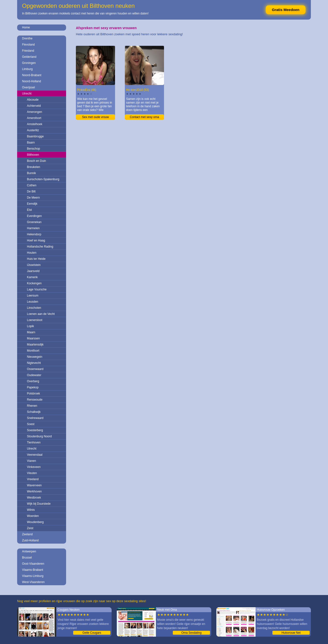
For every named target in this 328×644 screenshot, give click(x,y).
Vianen (31, 461)
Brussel (27, 558)
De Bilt (31, 191)
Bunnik (31, 173)
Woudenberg (35, 522)
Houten (32, 253)
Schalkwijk (34, 412)
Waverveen (34, 485)
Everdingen (34, 216)
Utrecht (27, 94)
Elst (29, 210)
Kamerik (32, 277)
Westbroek (34, 498)
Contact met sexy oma (144, 117)
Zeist (30, 528)
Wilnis (31, 510)
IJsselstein (34, 265)
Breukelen (34, 167)
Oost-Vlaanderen (33, 564)
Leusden (33, 302)
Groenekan (34, 222)
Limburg (27, 69)
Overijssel (29, 87)
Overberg (33, 381)
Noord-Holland (31, 81)
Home (26, 27)
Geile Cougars (92, 633)
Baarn (31, 143)
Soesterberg (35, 430)
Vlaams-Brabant (33, 570)
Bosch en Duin (36, 161)
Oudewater (34, 375)
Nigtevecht (34, 363)
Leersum (33, 296)
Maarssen (33, 338)
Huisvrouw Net (291, 633)
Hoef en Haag (36, 240)
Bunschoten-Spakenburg (43, 179)
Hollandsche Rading (40, 247)
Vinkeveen (34, 467)
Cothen (32, 185)
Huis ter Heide (36, 259)
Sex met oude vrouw (95, 117)
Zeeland (27, 534)
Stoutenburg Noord (39, 436)
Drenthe (27, 38)
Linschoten (34, 308)
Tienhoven (34, 442)
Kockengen (34, 283)
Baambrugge (35, 136)
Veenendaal (35, 455)
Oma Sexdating (192, 633)
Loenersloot (35, 320)
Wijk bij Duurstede (39, 504)
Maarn (31, 332)
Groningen (29, 63)
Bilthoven (33, 155)
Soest (31, 424)
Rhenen (32, 406)
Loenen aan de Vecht (41, 314)
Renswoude (35, 400)
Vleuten (32, 473)
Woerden (33, 516)
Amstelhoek (35, 124)
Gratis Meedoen (286, 10)
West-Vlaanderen (33, 582)
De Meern (33, 198)
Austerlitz (33, 130)
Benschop (33, 149)
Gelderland (29, 57)
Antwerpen (29, 551)
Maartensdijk (35, 345)
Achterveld (34, 106)
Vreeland (33, 479)
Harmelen (33, 228)
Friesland (28, 51)
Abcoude (33, 100)
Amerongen (35, 112)
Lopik (30, 326)
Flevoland (28, 45)
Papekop (33, 387)
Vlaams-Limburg (33, 576)
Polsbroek (33, 394)
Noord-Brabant (32, 75)
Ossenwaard (35, 369)
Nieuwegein (35, 357)
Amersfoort (34, 118)
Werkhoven (34, 491)
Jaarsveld (33, 271)
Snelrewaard (35, 418)
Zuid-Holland (30, 540)
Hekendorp (34, 234)
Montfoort (33, 351)
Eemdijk (32, 204)
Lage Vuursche (37, 289)
